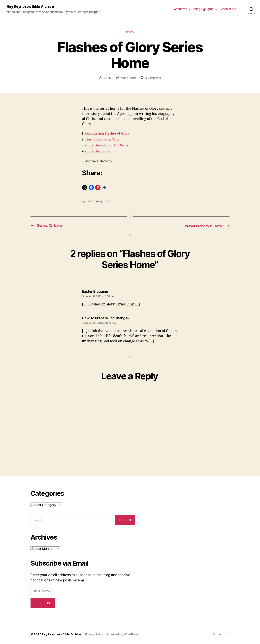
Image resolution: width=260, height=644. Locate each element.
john (106, 202)
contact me (229, 9)
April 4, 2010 (128, 78)
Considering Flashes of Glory (109, 134)
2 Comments (154, 78)
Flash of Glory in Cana (103, 140)
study (130, 33)
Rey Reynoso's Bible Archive (32, 7)
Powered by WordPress (125, 635)
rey (109, 78)
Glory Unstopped (99, 152)
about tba (181, 9)
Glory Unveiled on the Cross (108, 146)
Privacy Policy (96, 635)
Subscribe (43, 603)
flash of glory (94, 202)
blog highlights (204, 9)
